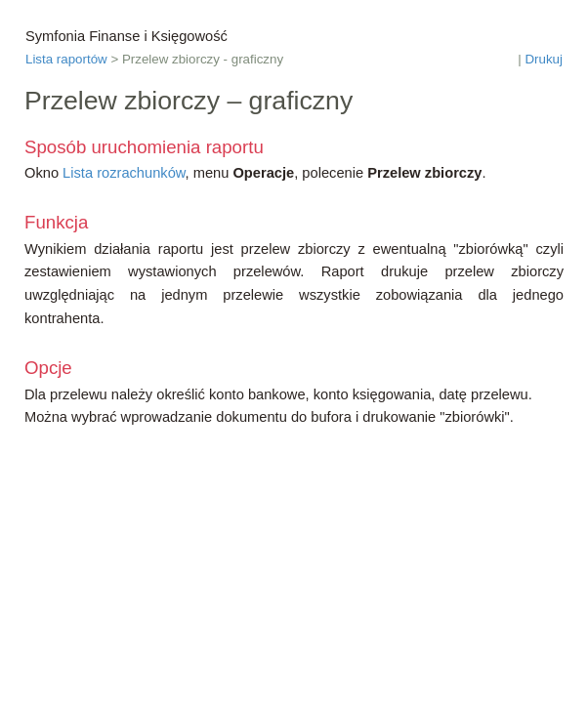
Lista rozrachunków (124, 173)
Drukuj (544, 59)
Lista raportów (66, 59)
